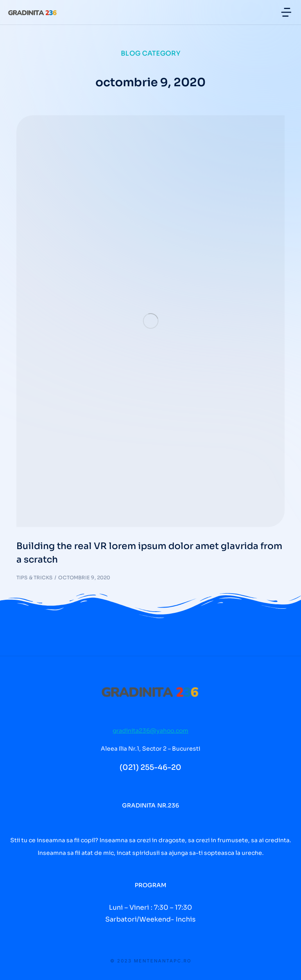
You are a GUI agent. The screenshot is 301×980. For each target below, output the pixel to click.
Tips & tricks (34, 577)
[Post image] (150, 321)
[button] (286, 12)
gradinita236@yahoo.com (150, 731)
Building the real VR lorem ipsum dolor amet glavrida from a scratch (149, 553)
